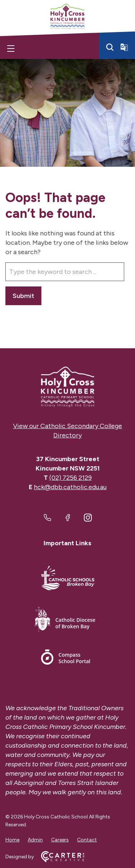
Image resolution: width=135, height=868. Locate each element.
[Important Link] (68, 579)
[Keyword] (65, 272)
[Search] (110, 47)
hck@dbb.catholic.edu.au (70, 487)
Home (12, 840)
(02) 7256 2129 (71, 478)
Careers (60, 840)
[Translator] (124, 47)
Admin (35, 840)
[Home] (67, 387)
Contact (87, 840)
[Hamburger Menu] (11, 49)
